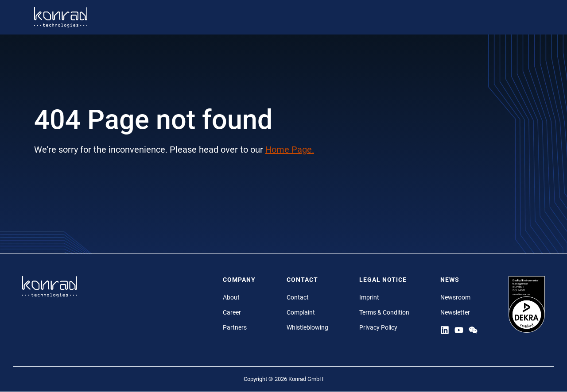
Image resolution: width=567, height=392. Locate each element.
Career (232, 312)
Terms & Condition (384, 312)
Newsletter (455, 312)
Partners (235, 327)
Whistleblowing (307, 327)
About (231, 297)
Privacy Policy (378, 327)
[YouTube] (459, 330)
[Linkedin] (445, 330)
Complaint (301, 312)
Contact (298, 297)
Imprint (369, 297)
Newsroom (455, 297)
